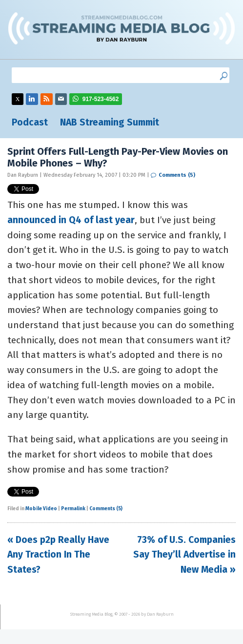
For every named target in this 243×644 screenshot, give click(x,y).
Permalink (73, 509)
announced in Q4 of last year (71, 220)
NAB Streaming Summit (110, 122)
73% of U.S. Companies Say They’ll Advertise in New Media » (184, 555)
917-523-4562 (101, 99)
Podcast (30, 122)
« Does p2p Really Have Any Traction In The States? (58, 555)
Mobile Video (41, 509)
